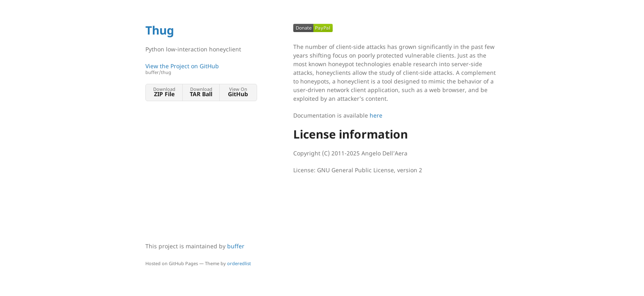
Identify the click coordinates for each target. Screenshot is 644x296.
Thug (160, 30)
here (376, 115)
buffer (236, 246)
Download (164, 92)
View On (238, 92)
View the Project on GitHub (201, 69)
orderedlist (239, 263)
